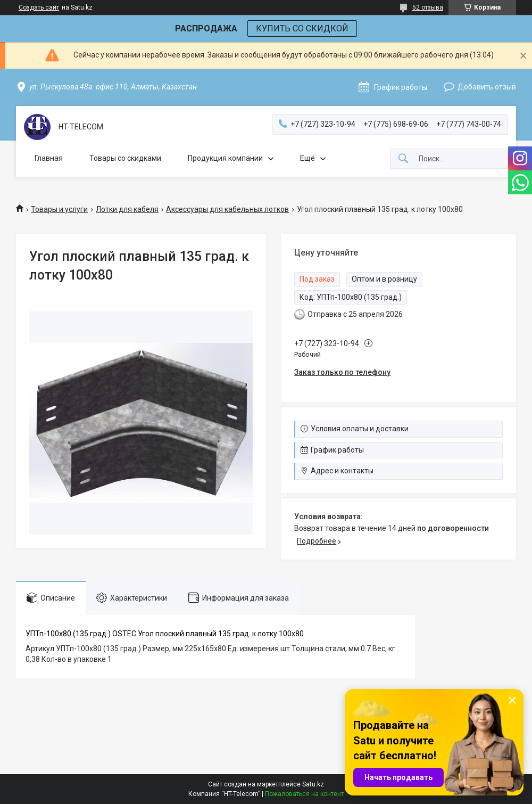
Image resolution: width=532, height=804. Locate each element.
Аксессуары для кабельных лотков (227, 209)
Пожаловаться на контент (304, 794)
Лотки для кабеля (127, 209)
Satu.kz (313, 784)
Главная (49, 158)
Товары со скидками (125, 158)
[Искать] (403, 159)
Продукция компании (225, 158)
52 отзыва (428, 7)
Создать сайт (39, 7)
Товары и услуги (59, 209)
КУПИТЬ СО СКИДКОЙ (302, 28)
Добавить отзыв (487, 87)
